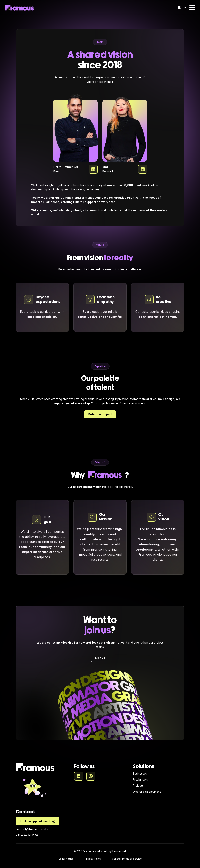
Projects (138, 786)
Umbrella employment (147, 792)
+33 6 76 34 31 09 (27, 835)
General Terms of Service (127, 859)
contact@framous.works (32, 829)
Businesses (140, 773)
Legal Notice (66, 859)
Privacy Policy (93, 859)
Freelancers (140, 780)
